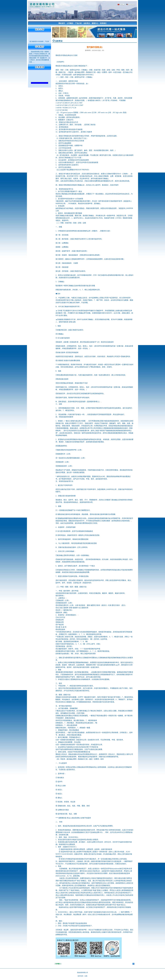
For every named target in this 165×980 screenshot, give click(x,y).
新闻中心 (95, 23)
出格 (86, 976)
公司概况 (70, 23)
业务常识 (87, 23)
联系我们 (103, 23)
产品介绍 (78, 23)
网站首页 (62, 23)
